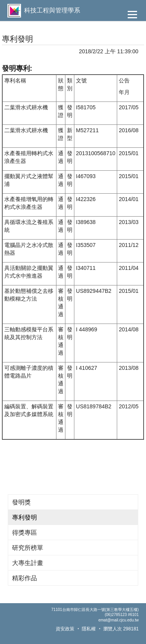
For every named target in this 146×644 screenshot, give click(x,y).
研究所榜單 (28, 548)
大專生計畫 (28, 563)
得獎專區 (25, 533)
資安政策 (65, 629)
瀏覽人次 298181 (121, 629)
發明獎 (21, 502)
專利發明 (25, 517)
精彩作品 (25, 578)
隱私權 (89, 629)
